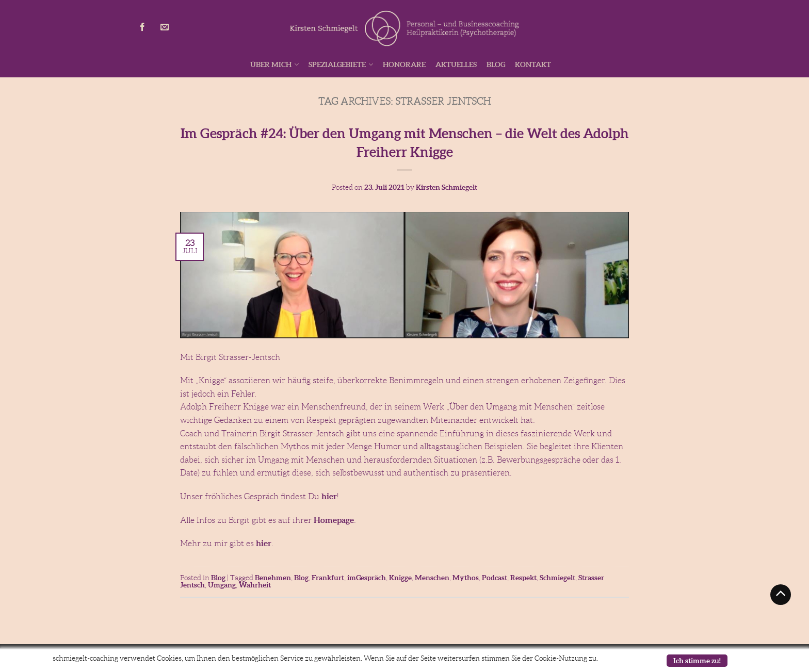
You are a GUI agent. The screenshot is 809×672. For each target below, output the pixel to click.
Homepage (334, 520)
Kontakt (533, 64)
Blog (496, 64)
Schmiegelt (557, 578)
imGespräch (367, 578)
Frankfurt (328, 578)
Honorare (404, 64)
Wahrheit (255, 585)
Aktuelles (456, 64)
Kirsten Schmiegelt (447, 187)
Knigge (400, 578)
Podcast (495, 578)
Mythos (466, 578)
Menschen (432, 578)
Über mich (271, 64)
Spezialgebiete (337, 64)
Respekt (523, 578)
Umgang (222, 585)
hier (329, 496)
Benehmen (273, 578)
